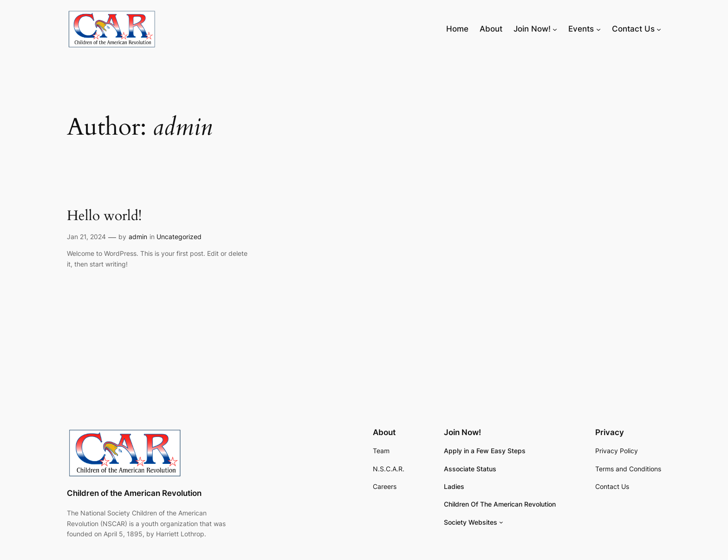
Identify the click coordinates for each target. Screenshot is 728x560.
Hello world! (104, 216)
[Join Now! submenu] (555, 29)
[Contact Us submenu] (659, 29)
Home (457, 29)
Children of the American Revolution (134, 493)
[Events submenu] (598, 29)
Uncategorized (179, 237)
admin (138, 237)
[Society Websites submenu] (501, 522)
